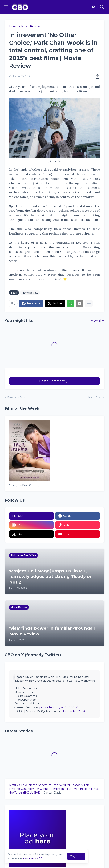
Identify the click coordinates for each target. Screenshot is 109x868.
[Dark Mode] (94, 7)
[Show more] (89, 303)
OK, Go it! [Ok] (76, 856)
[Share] (96, 76)
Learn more (31, 858)
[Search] (102, 7)
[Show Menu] (6, 7)
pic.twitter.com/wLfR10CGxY (59, 707)
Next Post (95, 397)
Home (13, 26)
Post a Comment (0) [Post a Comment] (54, 381)
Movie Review (31, 26)
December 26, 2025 (76, 711)
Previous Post (17, 397)
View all (96, 321)
